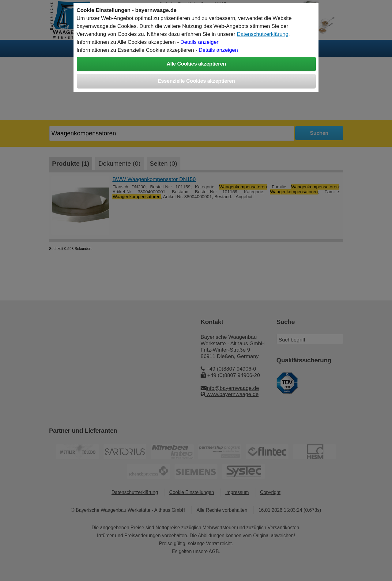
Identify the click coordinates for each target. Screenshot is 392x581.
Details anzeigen (200, 42)
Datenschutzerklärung (263, 34)
